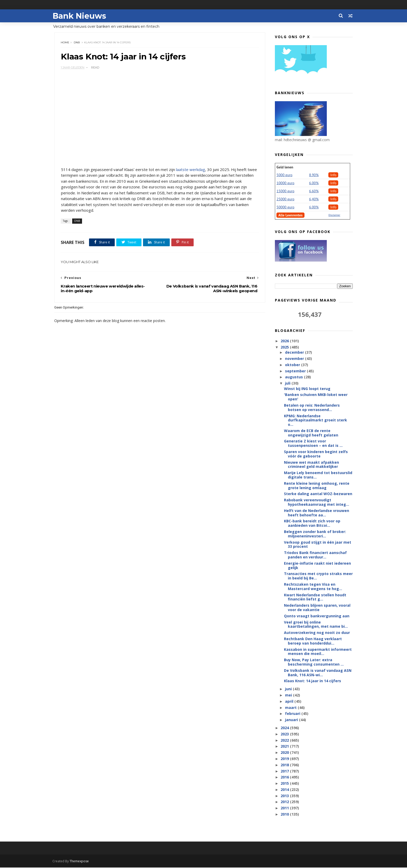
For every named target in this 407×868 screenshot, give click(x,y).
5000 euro (284, 175)
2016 (285, 777)
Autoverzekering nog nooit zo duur (317, 633)
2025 (285, 347)
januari (292, 720)
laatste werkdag (191, 170)
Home (65, 43)
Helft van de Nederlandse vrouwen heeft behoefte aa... (317, 513)
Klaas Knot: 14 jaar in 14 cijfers (313, 681)
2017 (285, 771)
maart (291, 708)
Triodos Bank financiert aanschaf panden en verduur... (315, 555)
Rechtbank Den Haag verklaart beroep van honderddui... (313, 641)
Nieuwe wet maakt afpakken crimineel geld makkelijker (311, 465)
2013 (285, 796)
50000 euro (285, 207)
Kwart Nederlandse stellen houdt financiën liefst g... (315, 597)
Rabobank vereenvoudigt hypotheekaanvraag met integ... (317, 502)
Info (333, 175)
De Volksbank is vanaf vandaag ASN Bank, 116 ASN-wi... (318, 673)
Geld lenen (285, 167)
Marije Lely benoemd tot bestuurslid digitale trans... (318, 475)
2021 (285, 746)
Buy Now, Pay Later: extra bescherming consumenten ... (314, 662)
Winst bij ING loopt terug (307, 389)
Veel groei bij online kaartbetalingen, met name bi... (316, 625)
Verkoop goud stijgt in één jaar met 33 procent (318, 545)
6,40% (314, 199)
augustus (294, 377)
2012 (285, 802)
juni (289, 689)
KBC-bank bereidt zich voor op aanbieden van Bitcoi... (312, 523)
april (289, 702)
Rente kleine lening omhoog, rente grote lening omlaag (317, 486)
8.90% (314, 175)
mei (289, 695)
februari (293, 714)
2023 (285, 734)
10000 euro (285, 183)
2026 (285, 341)
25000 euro (285, 199)
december (295, 353)
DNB (77, 43)
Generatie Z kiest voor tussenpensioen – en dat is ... (313, 443)
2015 (285, 784)
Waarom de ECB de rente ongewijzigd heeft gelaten (311, 433)
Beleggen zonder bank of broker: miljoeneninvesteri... (315, 534)
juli (288, 383)
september (296, 371)
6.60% (314, 191)
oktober (293, 365)
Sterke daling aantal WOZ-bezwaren (318, 494)
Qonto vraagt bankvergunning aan (317, 616)
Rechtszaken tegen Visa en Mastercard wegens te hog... (313, 587)
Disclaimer (334, 215)
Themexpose (81, 862)
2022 (285, 740)
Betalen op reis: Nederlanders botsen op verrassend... (312, 408)
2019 (285, 759)
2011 (285, 808)
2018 (285, 765)
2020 (285, 753)
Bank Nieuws (81, 16)
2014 (285, 790)
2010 (285, 814)
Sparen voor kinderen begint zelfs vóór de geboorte (316, 454)
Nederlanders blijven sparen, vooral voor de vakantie (317, 608)
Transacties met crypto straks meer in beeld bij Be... (318, 576)
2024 (285, 728)
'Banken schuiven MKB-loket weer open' (316, 397)
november (295, 359)
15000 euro (285, 191)
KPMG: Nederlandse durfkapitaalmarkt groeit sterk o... (316, 420)
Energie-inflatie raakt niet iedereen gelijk (317, 566)
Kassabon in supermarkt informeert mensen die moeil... (318, 652)
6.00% (314, 183)
